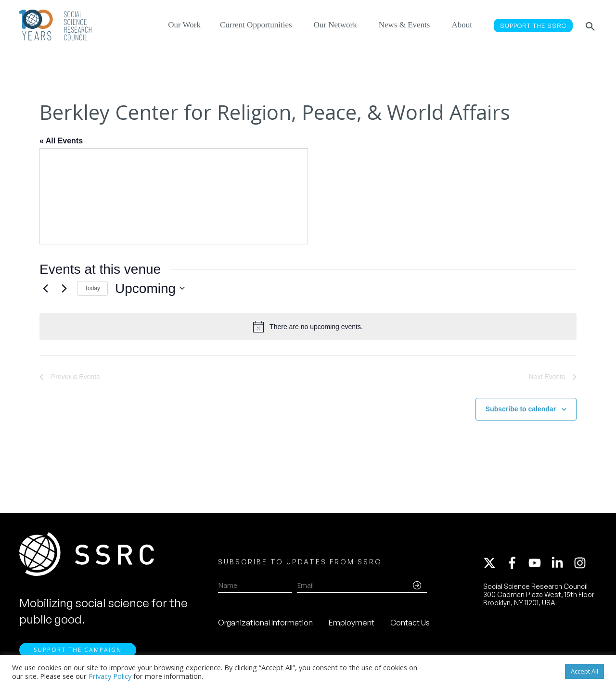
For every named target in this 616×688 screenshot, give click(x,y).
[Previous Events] (45, 288)
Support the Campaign (78, 650)
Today (92, 288)
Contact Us (410, 623)
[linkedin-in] (562, 563)
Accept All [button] (584, 671)
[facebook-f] (516, 563)
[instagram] (582, 563)
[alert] (308, 327)
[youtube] (539, 563)
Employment (352, 623)
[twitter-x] (494, 563)
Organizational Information (265, 623)
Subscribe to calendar (521, 409)
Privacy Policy (110, 676)
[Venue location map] (174, 196)
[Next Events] (64, 288)
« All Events (61, 141)
